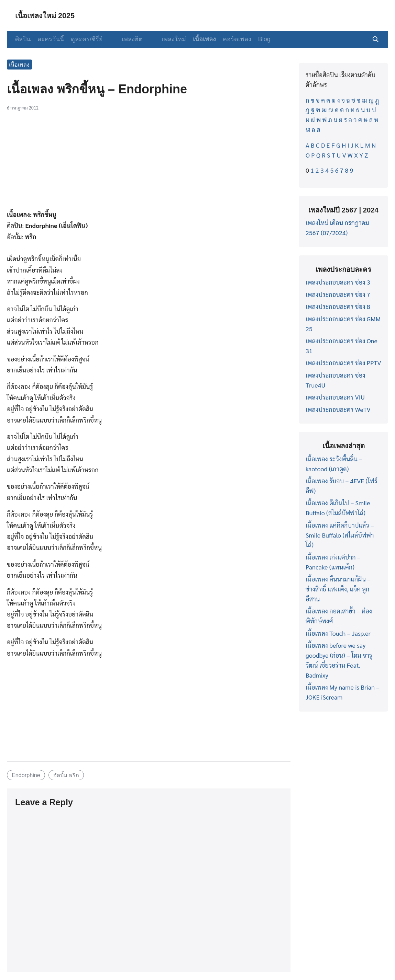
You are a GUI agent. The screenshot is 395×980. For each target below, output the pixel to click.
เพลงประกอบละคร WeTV (338, 409)
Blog (254, 39)
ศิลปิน (23, 39)
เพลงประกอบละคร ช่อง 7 (338, 294)
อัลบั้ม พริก (66, 775)
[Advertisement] (149, 163)
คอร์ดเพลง (227, 39)
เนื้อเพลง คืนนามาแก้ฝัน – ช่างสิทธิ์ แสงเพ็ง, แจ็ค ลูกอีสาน (338, 589)
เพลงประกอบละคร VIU (335, 397)
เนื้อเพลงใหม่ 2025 (48, 15)
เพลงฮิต (127, 39)
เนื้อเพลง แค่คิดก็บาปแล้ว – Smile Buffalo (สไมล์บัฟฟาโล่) (340, 535)
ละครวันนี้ (51, 39)
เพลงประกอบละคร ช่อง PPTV (343, 363)
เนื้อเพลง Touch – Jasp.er (338, 633)
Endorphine (26, 775)
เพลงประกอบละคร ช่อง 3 (338, 282)
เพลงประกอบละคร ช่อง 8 (338, 306)
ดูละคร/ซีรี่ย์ (87, 39)
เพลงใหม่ (163, 39)
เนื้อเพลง (194, 39)
